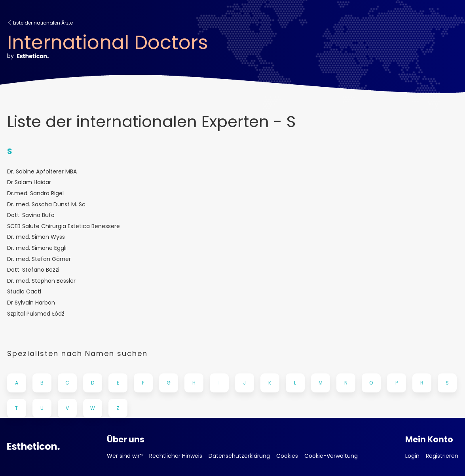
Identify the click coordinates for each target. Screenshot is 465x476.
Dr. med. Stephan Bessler (41, 281)
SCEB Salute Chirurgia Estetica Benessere (64, 226)
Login (412, 456)
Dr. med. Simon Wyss (36, 237)
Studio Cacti (24, 292)
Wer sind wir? (125, 456)
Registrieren (442, 456)
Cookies (287, 456)
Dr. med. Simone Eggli (37, 248)
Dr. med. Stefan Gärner (39, 259)
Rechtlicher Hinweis (176, 456)
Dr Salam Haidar (29, 182)
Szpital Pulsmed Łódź (36, 314)
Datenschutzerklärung (239, 456)
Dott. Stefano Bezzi (33, 270)
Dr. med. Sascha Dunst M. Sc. (47, 205)
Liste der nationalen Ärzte (40, 23)
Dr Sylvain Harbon (31, 303)
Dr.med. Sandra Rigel (35, 193)
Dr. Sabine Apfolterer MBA (42, 172)
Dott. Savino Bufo (31, 215)
